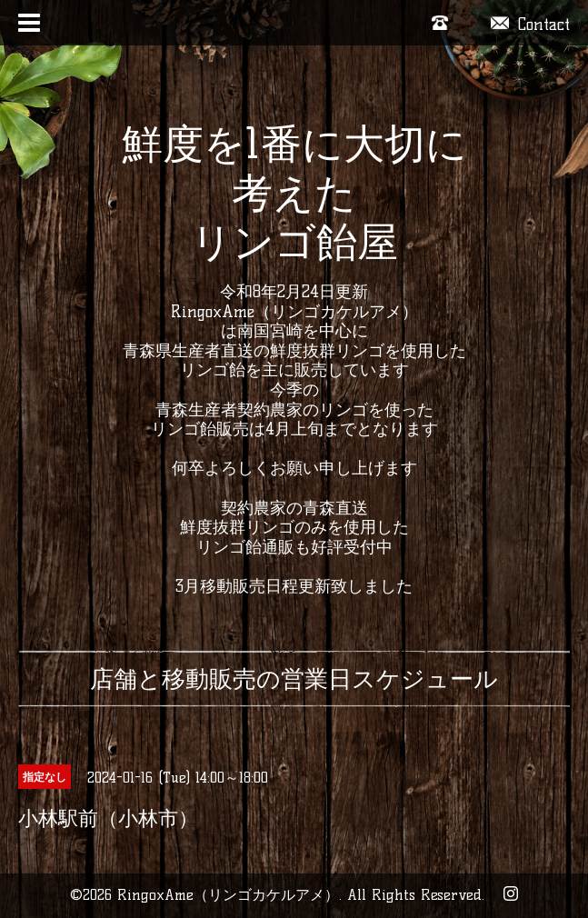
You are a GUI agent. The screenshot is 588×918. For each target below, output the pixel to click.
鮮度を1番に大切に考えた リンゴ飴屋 (294, 193)
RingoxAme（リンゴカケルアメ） (228, 895)
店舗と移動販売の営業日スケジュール (294, 679)
